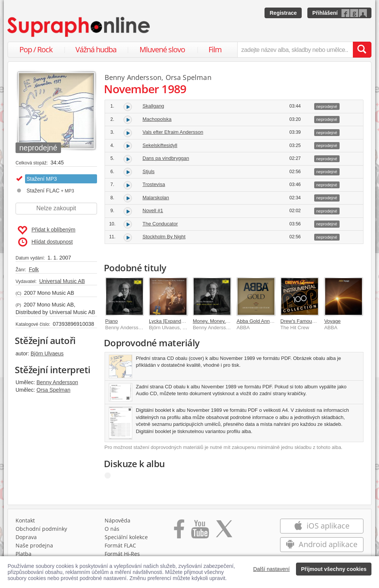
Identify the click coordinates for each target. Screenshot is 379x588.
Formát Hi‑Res (122, 554)
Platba (23, 554)
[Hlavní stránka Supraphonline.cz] (79, 27)
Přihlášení (325, 13)
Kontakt (25, 520)
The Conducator (160, 224)
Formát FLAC (120, 545)
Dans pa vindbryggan (166, 158)
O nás (112, 529)
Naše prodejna (34, 545)
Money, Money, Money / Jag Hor (228, 321)
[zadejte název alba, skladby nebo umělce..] (295, 50)
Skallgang (153, 106)
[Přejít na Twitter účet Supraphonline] (224, 532)
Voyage (332, 321)
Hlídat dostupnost (45, 242)
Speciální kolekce (126, 537)
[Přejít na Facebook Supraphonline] (179, 532)
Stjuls (149, 171)
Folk (34, 269)
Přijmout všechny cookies (334, 569)
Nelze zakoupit (56, 208)
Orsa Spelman (53, 390)
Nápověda (117, 520)
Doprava (26, 537)
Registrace (283, 13)
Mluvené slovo (162, 49)
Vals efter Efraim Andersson (173, 132)
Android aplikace (322, 544)
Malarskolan (156, 198)
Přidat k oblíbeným (46, 230)
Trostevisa (154, 184)
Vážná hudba (96, 49)
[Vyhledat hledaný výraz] (362, 50)
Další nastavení (272, 569)
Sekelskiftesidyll (160, 145)
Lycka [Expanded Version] (177, 321)
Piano (112, 321)
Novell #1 (153, 210)
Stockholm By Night (164, 237)
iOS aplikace (322, 526)
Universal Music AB (62, 281)
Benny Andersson (57, 382)
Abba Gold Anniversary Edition (270, 321)
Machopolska (157, 119)
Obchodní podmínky (41, 529)
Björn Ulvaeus (47, 353)
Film (215, 49)
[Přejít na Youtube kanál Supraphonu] (200, 532)
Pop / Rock (36, 49)
